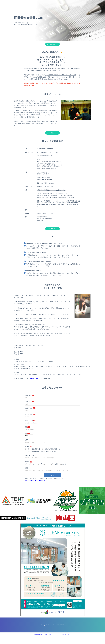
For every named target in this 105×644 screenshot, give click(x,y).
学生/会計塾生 (35, 449)
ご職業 (26, 440)
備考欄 (26, 468)
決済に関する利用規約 (67, 635)
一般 (27, 449)
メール (46, 464)
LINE (40, 464)
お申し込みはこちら (52, 44)
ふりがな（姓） (29, 408)
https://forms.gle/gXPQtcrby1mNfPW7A (35, 481)
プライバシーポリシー (54, 635)
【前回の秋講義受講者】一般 (51, 449)
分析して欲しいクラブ (30, 455)
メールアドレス (29, 421)
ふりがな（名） (29, 414)
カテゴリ (27, 447)
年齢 (26, 433)
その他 (53, 451)
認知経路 (27, 462)
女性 (33, 429)
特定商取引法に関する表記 (40, 635)
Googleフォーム (35, 379)
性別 (26, 427)
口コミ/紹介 (55, 464)
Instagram (32, 464)
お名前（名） (28, 402)
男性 (27, 429)
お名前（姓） (28, 395)
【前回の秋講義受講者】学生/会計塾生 (37, 451)
